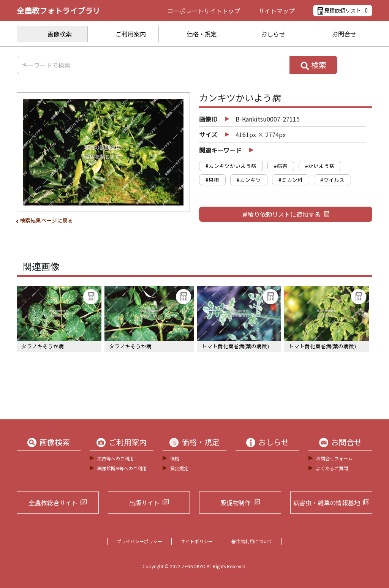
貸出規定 (179, 468)
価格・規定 (202, 34)
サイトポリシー (197, 541)
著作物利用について (252, 541)
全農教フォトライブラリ (59, 10)
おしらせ (273, 34)
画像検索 (60, 34)
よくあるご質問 (332, 468)
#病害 (281, 166)
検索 (313, 65)
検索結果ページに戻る (46, 220)
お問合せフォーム (334, 458)
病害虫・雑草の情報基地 (327, 503)
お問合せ (344, 34)
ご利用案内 (131, 34)
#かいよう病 (320, 166)
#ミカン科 (291, 180)
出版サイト (144, 503)
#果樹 (212, 180)
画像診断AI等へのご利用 (122, 468)
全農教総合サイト (53, 503)
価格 (175, 458)
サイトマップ (277, 11)
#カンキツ (249, 180)
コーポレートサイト (204, 11)
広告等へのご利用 (115, 458)
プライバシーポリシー (139, 541)
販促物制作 (236, 503)
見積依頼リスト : (343, 11)
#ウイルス (332, 180)
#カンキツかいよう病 (231, 166)
